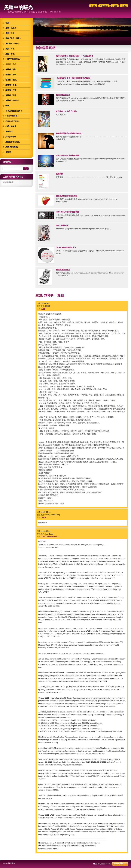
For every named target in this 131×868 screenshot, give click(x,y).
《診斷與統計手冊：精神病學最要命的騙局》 (74, 78)
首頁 (37, 42)
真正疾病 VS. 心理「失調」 (67, 111)
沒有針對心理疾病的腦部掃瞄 (67, 212)
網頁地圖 (105, 6)
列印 (125, 6)
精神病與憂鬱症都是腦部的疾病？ (69, 133)
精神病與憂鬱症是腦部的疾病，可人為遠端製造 (75, 56)
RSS (116, 6)
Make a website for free (102, 864)
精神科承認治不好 (63, 270)
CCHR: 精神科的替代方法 (66, 248)
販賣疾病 (59, 174)
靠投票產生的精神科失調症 (67, 196)
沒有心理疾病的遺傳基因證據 (67, 155)
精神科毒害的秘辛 (63, 95)
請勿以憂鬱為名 (62, 225)
